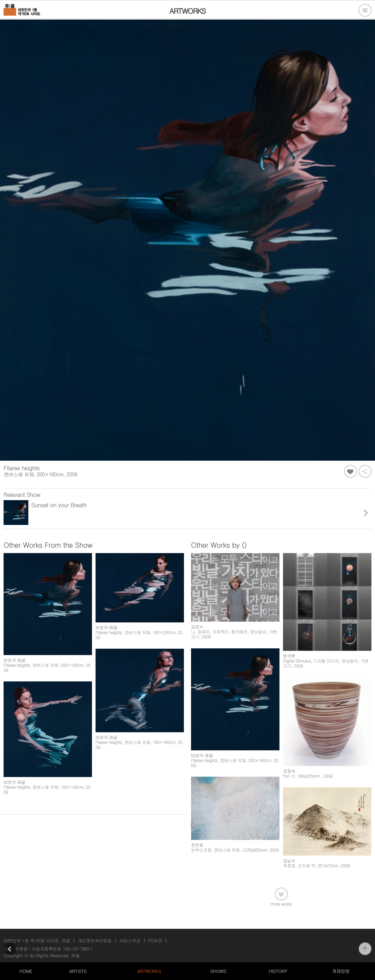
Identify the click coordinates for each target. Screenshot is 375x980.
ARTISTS (78, 971)
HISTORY (278, 971)
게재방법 (341, 971)
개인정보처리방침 (95, 940)
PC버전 (155, 940)
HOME (26, 971)
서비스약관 (130, 940)
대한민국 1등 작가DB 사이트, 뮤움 (37, 940)
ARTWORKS (149, 971)
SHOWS (218, 971)
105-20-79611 (78, 949)
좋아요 (350, 471)
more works (281, 903)
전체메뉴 (365, 10)
